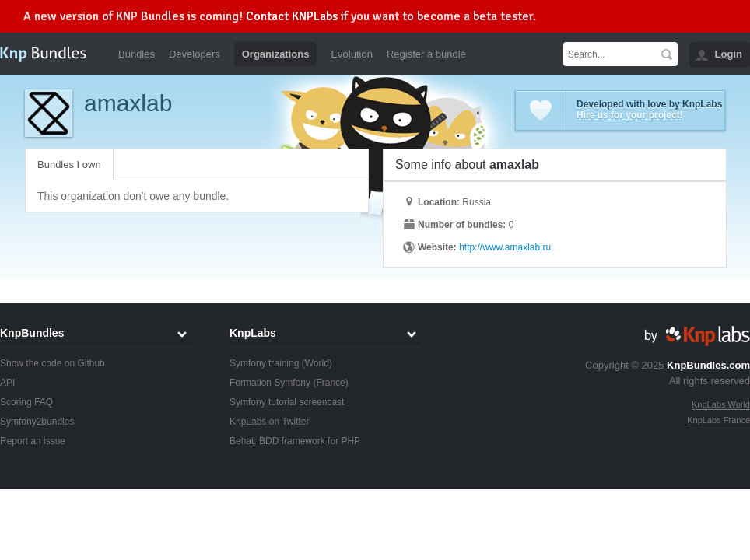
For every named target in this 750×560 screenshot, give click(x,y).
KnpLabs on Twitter (270, 422)
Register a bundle (426, 54)
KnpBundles (32, 333)
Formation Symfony (270, 383)
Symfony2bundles (37, 422)
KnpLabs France (718, 420)
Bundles (137, 54)
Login (729, 54)
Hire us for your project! (630, 115)
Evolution (351, 54)
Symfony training (264, 363)
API (7, 383)
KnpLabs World (721, 404)
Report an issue (33, 441)
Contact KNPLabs (292, 16)
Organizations (276, 54)
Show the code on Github (53, 363)
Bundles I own (69, 164)
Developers (195, 54)
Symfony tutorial (263, 402)
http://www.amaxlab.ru (505, 247)
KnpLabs (253, 333)
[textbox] (610, 54)
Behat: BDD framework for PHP (295, 441)
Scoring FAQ (26, 402)
